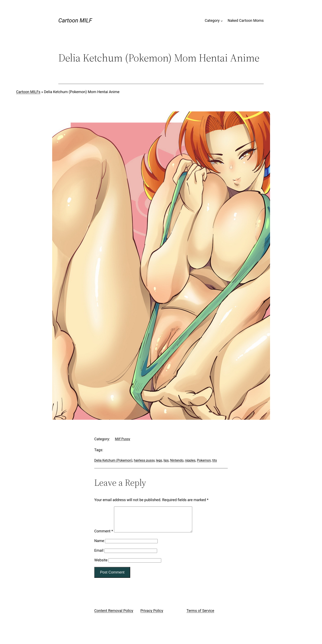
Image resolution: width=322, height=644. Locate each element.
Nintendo (177, 460)
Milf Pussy (122, 439)
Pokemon (204, 460)
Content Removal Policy (114, 616)
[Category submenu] (222, 21)
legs (159, 460)
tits (215, 460)
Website (101, 565)
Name (99, 546)
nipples (190, 460)
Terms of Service (200, 616)
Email (99, 555)
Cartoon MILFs (28, 92)
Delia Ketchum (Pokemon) (113, 460)
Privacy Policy (152, 616)
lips (166, 460)
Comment (104, 536)
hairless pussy (144, 460)
